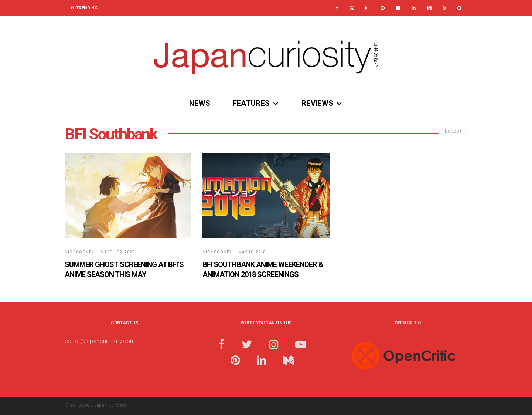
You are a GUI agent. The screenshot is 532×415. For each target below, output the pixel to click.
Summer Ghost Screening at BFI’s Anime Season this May (124, 269)
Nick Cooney (79, 252)
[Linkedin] (414, 8)
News (200, 103)
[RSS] (444, 8)
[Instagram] (367, 8)
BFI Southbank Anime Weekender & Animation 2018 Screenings (263, 269)
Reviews (318, 103)
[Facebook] (337, 8)
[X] (352, 8)
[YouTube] (398, 8)
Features (251, 103)
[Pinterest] (383, 8)
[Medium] (429, 8)
